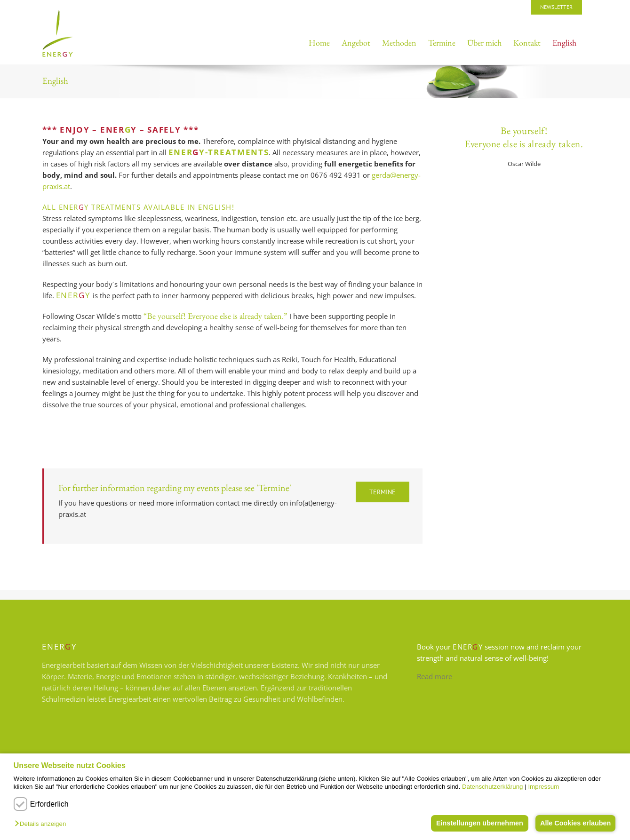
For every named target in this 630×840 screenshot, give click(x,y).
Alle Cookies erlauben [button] (574, 823)
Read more (435, 676)
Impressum (543, 787)
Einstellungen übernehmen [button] (477, 823)
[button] (43, 824)
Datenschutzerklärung (493, 787)
